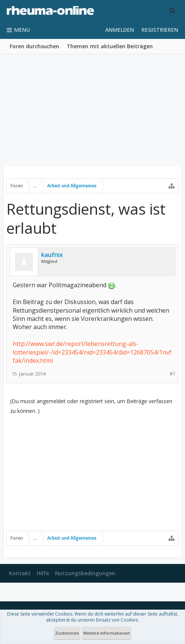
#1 (172, 374)
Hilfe (43, 573)
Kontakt (20, 573)
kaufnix (52, 255)
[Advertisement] (92, 110)
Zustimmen (67, 633)
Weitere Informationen (107, 633)
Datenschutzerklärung (39, 592)
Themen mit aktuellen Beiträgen (110, 46)
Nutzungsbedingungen (85, 573)
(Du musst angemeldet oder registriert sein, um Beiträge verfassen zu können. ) (91, 406)
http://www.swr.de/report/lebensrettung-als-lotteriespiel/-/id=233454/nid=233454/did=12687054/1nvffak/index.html (92, 352)
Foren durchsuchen (34, 46)
